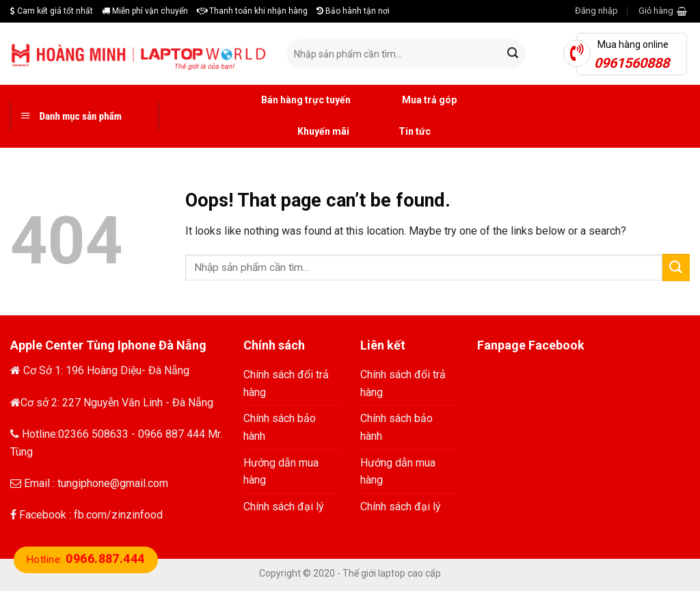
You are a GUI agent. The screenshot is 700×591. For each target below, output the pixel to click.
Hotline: (86, 560)
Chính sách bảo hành (280, 427)
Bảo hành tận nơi (353, 11)
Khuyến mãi (308, 132)
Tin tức (400, 132)
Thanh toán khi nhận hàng (252, 11)
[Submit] (676, 267)
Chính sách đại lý (284, 507)
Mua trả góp (414, 101)
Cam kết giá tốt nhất (52, 11)
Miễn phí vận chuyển (145, 11)
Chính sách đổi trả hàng (286, 383)
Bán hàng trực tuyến (291, 101)
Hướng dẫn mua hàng (281, 472)
